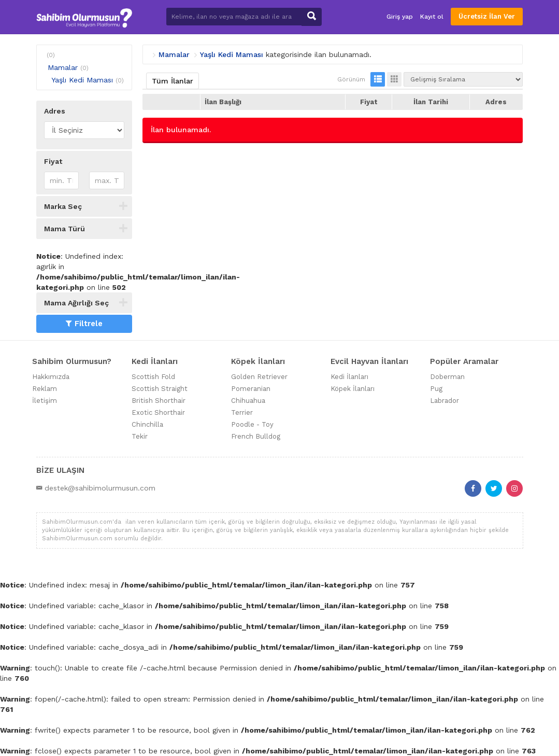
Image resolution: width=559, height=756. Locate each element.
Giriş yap (400, 17)
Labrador (445, 401)
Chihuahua (248, 401)
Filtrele (84, 324)
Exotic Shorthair (158, 412)
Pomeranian (251, 389)
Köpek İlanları (353, 389)
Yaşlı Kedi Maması (82, 80)
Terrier (242, 412)
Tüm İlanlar (173, 81)
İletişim (45, 401)
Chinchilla (147, 424)
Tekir (140, 436)
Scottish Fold (153, 377)
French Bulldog (256, 436)
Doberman (447, 377)
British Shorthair (159, 401)
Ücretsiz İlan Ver (487, 16)
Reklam (45, 389)
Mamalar (63, 67)
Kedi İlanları (349, 377)
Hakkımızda (51, 377)
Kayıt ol (432, 17)
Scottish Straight (160, 389)
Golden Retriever (259, 377)
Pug (436, 389)
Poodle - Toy (252, 424)
